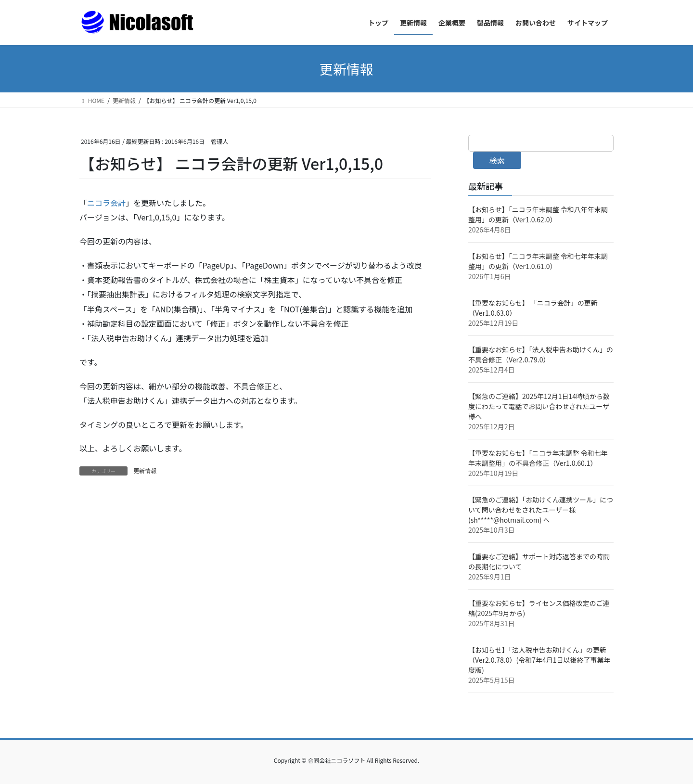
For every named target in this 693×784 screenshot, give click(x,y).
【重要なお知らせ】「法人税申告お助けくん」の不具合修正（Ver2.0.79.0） (541, 354)
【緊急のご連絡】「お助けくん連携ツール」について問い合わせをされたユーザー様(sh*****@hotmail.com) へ (541, 510)
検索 (497, 160)
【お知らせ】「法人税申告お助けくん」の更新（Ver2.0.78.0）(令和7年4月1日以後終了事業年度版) (539, 660)
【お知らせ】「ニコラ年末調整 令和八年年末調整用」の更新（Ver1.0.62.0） (538, 214)
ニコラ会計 (106, 203)
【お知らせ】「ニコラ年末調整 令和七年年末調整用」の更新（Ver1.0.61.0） (538, 261)
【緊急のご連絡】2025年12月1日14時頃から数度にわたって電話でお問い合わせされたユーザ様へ (539, 406)
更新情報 (145, 470)
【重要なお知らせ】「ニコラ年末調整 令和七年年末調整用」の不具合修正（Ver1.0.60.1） (538, 458)
